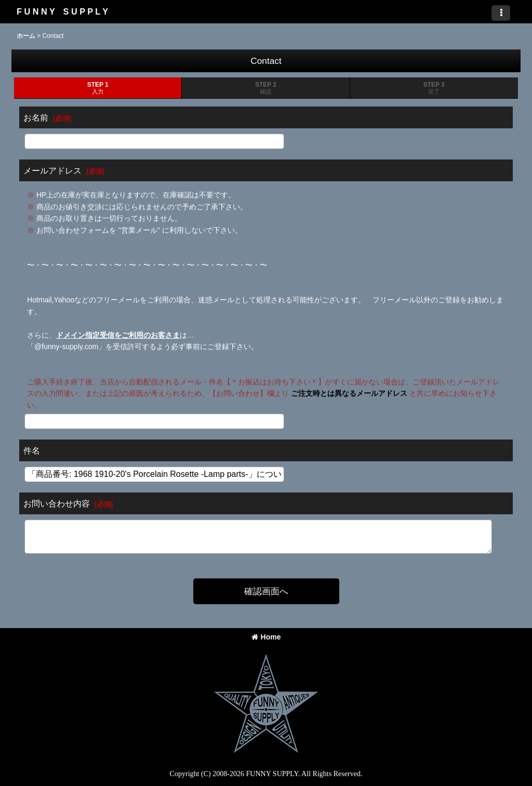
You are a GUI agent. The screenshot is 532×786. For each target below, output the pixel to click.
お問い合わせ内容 (57, 503)
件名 (32, 450)
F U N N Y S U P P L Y (62, 11)
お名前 (36, 117)
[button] (501, 13)
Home (266, 637)
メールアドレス (52, 170)
